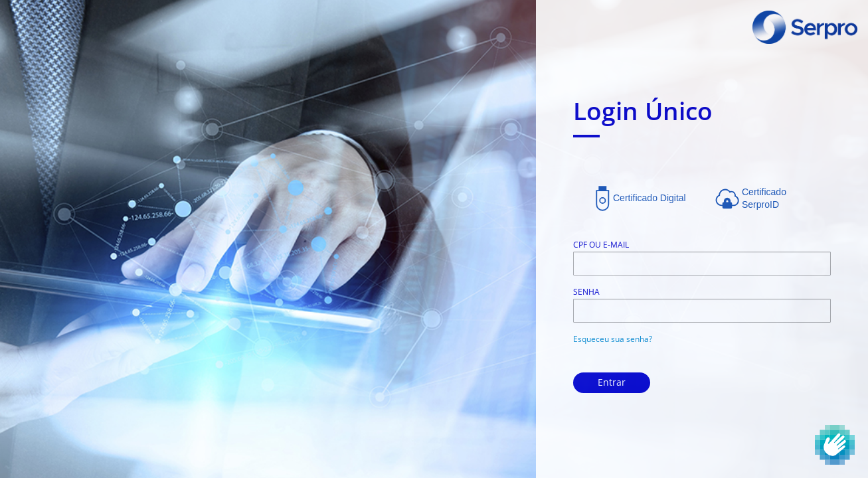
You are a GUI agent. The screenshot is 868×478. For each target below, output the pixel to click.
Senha (586, 292)
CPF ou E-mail (601, 245)
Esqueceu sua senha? (613, 339)
